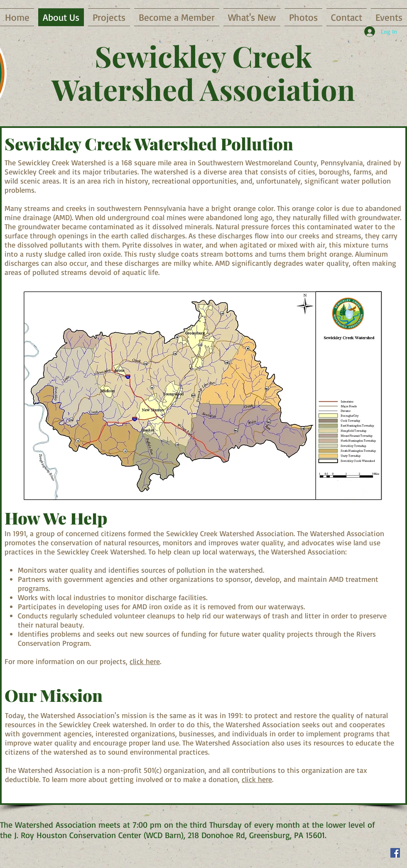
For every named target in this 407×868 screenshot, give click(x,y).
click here (145, 661)
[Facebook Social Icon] (395, 853)
